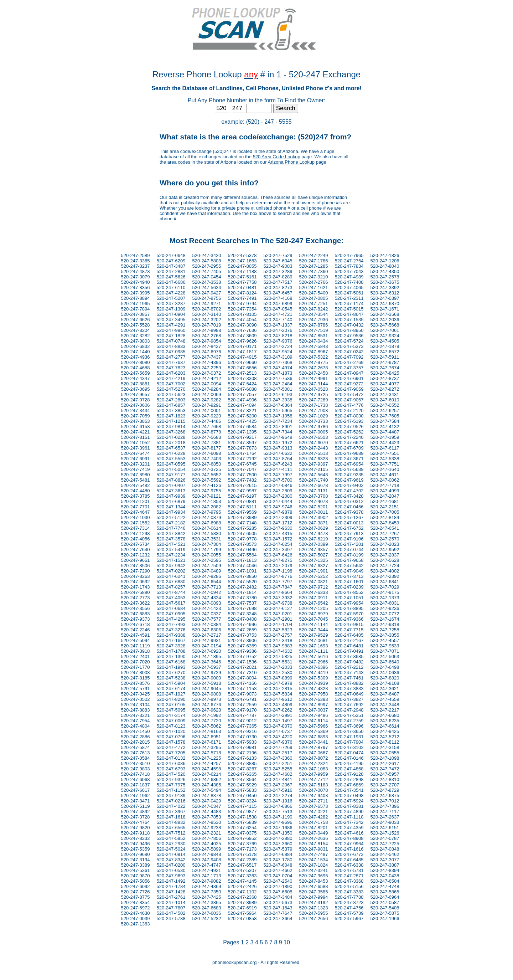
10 (287, 942)
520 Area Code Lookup (277, 157)
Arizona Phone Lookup (291, 162)
